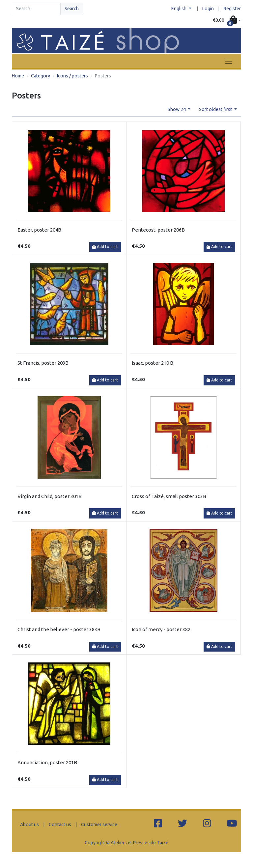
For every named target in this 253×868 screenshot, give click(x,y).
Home (18, 76)
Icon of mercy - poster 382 (161, 629)
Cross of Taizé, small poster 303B (169, 496)
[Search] (36, 9)
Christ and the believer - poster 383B (59, 629)
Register (232, 9)
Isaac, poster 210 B (153, 363)
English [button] (179, 9)
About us (29, 825)
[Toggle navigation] (229, 61)
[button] (227, 20)
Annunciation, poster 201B (47, 762)
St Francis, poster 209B (43, 363)
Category (41, 76)
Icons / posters (72, 76)
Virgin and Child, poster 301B (50, 496)
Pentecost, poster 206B (158, 230)
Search (72, 9)
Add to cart (105, 247)
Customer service (99, 825)
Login (208, 9)
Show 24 (177, 109)
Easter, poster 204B (39, 230)
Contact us (60, 825)
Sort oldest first (216, 109)
